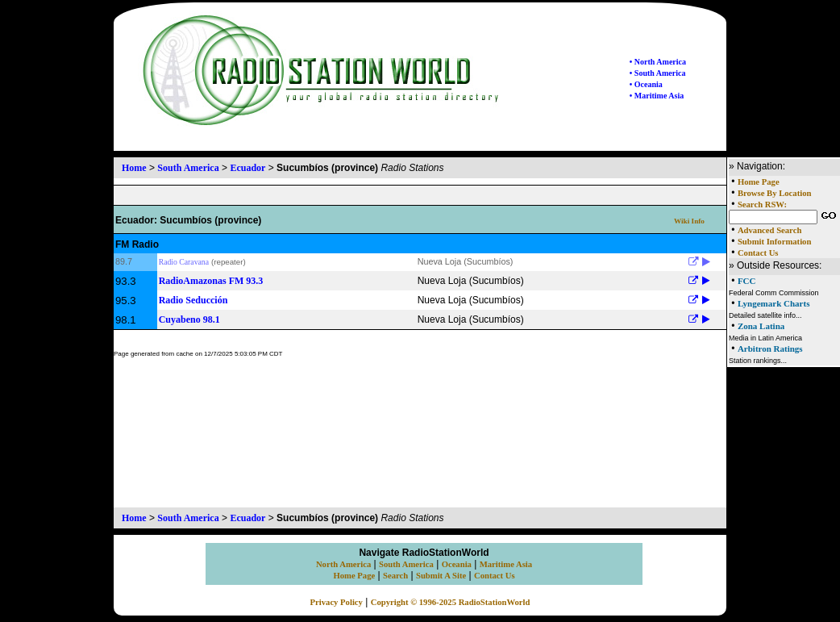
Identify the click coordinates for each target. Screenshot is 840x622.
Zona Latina (761, 326)
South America (188, 168)
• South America (658, 73)
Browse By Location (775, 193)
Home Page (759, 182)
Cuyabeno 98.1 (189, 319)
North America (343, 564)
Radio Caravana (184, 262)
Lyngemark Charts (774, 303)
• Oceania (646, 84)
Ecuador (247, 168)
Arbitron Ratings (770, 349)
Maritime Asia (506, 564)
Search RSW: (762, 205)
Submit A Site (441, 576)
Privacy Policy (337, 602)
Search (395, 576)
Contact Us (758, 253)
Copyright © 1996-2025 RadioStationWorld (451, 602)
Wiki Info (689, 221)
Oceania (457, 564)
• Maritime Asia (657, 96)
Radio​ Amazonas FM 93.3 (211, 281)
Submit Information (774, 242)
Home (134, 168)
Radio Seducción (193, 300)
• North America (658, 62)
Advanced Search (769, 230)
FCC (747, 281)
